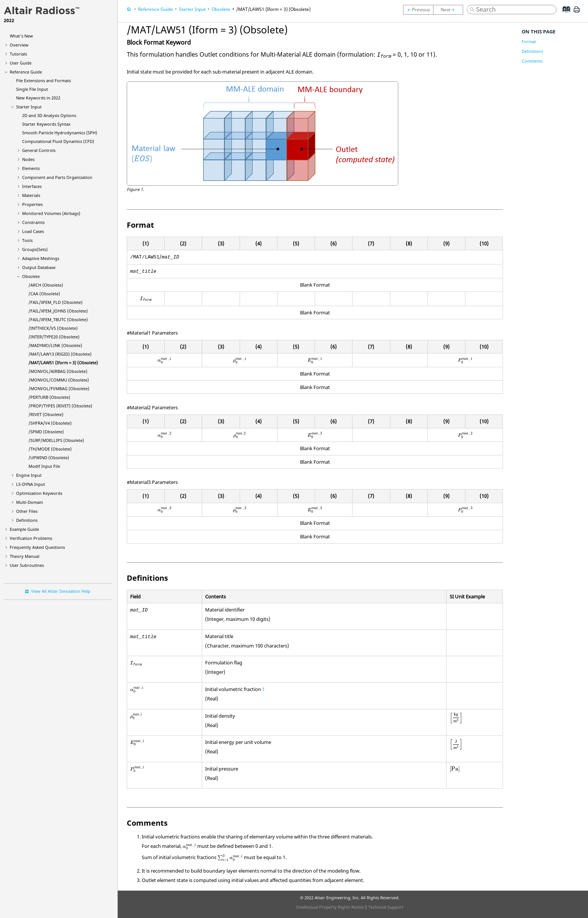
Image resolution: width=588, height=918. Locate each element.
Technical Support (386, 907)
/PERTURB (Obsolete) (49, 397)
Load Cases (33, 231)
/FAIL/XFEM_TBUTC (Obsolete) (58, 319)
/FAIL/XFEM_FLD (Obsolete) (55, 302)
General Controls (39, 150)
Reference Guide (26, 72)
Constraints (33, 222)
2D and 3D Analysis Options (49, 115)
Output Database (39, 267)
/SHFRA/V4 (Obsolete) (50, 423)
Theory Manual (25, 556)
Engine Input (29, 475)
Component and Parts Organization (57, 177)
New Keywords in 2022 (38, 98)
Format (529, 41)
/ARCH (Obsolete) (46, 285)
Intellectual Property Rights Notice (330, 907)
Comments (532, 61)
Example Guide (24, 529)
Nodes (28, 159)
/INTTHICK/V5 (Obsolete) (53, 328)
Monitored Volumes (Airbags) (51, 213)
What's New (21, 36)
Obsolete (31, 276)
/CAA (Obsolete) (44, 294)
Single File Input (32, 89)
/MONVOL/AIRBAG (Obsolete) (58, 371)
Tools (27, 240)
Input (31, 484)
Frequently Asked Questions (37, 547)
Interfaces (32, 186)
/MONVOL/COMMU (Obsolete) (59, 380)
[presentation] (165, 360)
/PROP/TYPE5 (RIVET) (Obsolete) (60, 406)
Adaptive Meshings (41, 258)
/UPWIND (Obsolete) (49, 457)
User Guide (21, 63)
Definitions (27, 520)
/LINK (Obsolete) (55, 345)
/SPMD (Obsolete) (46, 432)
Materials (31, 195)
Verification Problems (31, 538)
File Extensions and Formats (43, 80)
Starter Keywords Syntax (46, 124)
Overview (19, 45)
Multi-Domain (30, 502)
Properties (32, 204)
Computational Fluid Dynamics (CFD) (58, 141)
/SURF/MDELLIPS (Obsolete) (56, 440)
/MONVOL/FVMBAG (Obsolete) (59, 388)
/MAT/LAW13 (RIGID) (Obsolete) (60, 354)
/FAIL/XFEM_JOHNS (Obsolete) (58, 311)
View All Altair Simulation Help (61, 591)
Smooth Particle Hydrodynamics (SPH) (60, 133)
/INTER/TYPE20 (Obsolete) (54, 337)
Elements (31, 168)
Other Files (27, 511)
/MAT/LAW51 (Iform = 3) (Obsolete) (63, 363)
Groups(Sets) (35, 249)
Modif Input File (44, 466)
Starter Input (29, 107)
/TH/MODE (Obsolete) (50, 449)
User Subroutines (27, 565)
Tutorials (18, 54)
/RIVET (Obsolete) (46, 414)
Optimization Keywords (39, 493)
